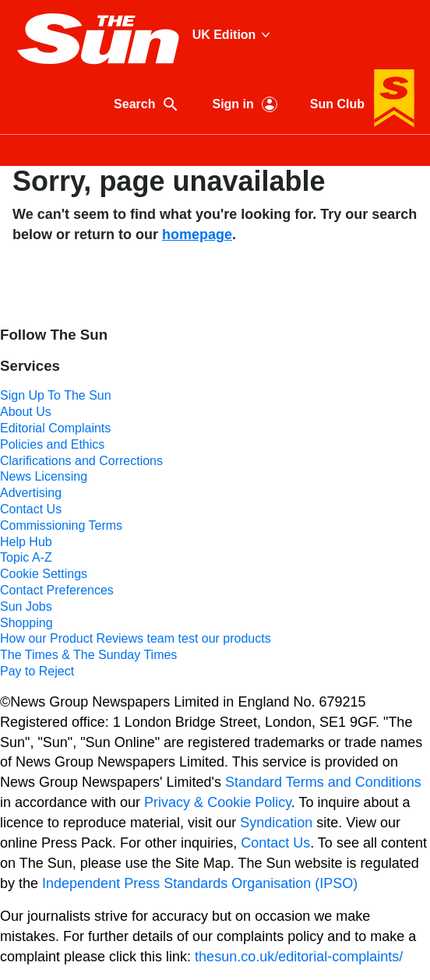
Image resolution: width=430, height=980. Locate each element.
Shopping (26, 623)
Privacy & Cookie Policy (218, 802)
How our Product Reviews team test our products (136, 638)
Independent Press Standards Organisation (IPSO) (200, 883)
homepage (197, 234)
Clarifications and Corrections (81, 461)
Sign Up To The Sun (56, 395)
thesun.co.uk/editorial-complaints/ (299, 957)
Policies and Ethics (52, 444)
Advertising (31, 493)
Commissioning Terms (61, 525)
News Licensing (44, 476)
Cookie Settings (44, 574)
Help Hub (26, 542)
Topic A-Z (26, 557)
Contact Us (31, 509)
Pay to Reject (37, 671)
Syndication (276, 823)
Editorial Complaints (55, 428)
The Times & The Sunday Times (88, 655)
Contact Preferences (57, 590)
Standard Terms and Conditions (323, 782)
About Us (26, 412)
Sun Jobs (26, 606)
